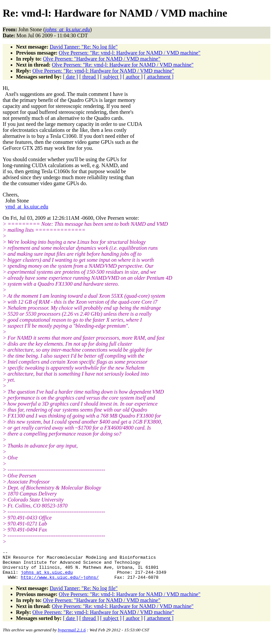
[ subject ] (111, 77)
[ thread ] (89, 77)
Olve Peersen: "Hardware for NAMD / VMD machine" (102, 59)
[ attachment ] (159, 77)
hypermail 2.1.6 (72, 636)
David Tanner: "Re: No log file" (84, 47)
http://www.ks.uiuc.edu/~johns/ (60, 583)
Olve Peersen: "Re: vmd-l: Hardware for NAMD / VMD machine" (130, 53)
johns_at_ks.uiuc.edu (47, 577)
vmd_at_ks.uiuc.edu (27, 207)
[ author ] (133, 77)
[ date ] (70, 77)
